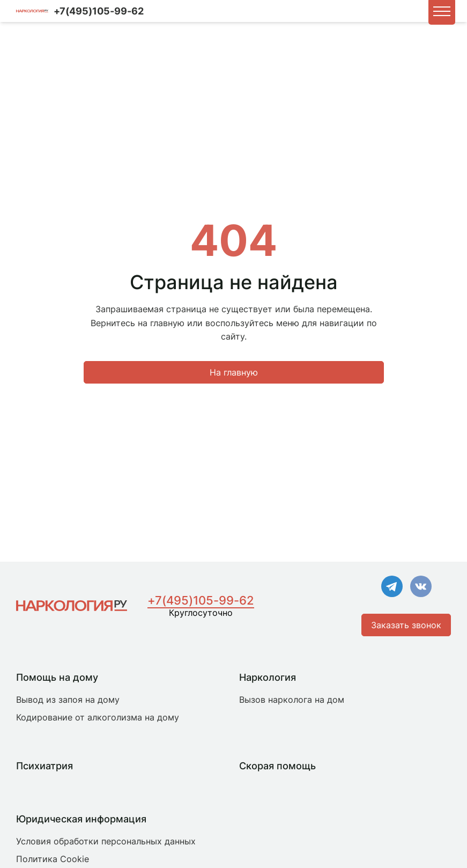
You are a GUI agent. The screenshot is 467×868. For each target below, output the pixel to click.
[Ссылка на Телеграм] (392, 587)
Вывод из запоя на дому (68, 700)
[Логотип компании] (32, 11)
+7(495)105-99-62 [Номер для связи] (99, 11)
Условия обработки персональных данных (106, 841)
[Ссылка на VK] (421, 587)
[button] (442, 11)
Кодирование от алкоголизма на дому (98, 717)
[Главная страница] (72, 606)
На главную (234, 372)
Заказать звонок (406, 625)
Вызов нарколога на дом (292, 700)
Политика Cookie (53, 859)
